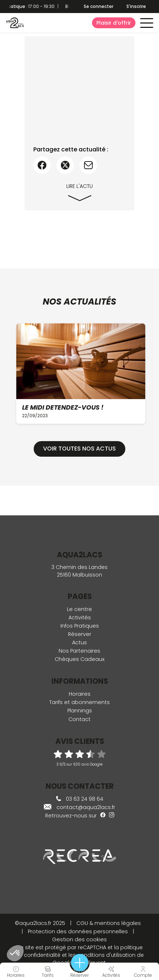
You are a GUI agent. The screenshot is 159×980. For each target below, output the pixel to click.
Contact (79, 719)
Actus (79, 642)
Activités (80, 617)
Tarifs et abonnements (79, 702)
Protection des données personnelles (78, 931)
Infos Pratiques (80, 626)
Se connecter (99, 7)
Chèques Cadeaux (80, 659)
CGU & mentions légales (109, 923)
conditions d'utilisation (106, 955)
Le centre (79, 609)
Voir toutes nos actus (79, 449)
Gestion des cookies (79, 939)
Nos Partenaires (79, 651)
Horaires (80, 694)
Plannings (80, 711)
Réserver (80, 634)
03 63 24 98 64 (80, 799)
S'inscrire (136, 6)
